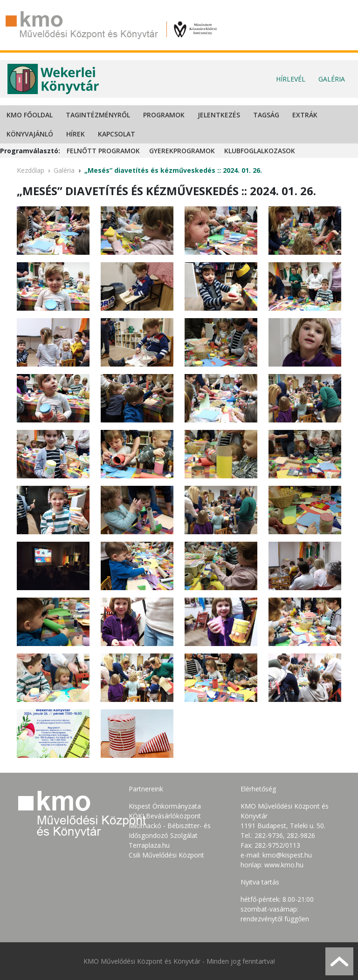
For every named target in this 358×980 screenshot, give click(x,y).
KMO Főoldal (30, 115)
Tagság (266, 115)
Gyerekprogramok (182, 151)
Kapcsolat (117, 134)
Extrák (305, 115)
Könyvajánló (30, 134)
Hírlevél (291, 79)
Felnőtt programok (103, 151)
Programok (164, 115)
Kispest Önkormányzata (165, 806)
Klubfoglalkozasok (260, 151)
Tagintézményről (98, 115)
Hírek (76, 134)
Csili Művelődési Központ (166, 855)
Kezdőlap (31, 170)
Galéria (332, 79)
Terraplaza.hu (149, 845)
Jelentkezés (219, 115)
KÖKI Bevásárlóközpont (165, 816)
